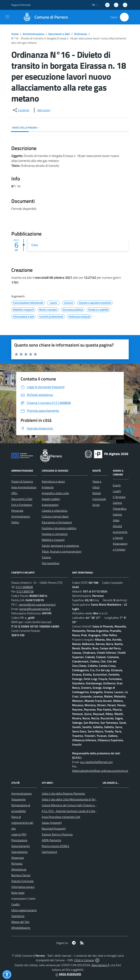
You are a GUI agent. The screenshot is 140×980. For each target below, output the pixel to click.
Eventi (117, 485)
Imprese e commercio (55, 534)
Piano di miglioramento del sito (22, 823)
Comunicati (99, 499)
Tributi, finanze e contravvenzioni (62, 551)
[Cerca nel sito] (124, 17)
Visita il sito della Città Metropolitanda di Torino (70, 799)
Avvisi (96, 505)
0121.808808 (24, 587)
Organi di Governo (22, 481)
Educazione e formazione (57, 522)
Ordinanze (80, 34)
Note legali (18, 893)
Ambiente (48, 487)
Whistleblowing (21, 928)
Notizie (97, 493)
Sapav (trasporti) (52, 823)
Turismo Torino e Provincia (57, 834)
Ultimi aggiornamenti (24, 910)
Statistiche (18, 916)
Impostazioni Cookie (23, 899)
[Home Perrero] (44, 17)
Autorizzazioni (50, 505)
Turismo (46, 557)
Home (15, 34)
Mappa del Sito (20, 922)
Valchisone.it (49, 852)
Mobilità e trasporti (53, 540)
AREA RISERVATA (68, 974)
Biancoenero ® (101, 965)
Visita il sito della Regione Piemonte (63, 794)
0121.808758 (25, 591)
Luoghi (117, 491)
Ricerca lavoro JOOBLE (56, 846)
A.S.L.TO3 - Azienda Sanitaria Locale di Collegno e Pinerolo (77, 811)
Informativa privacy (23, 887)
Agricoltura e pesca (53, 481)
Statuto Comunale (22, 881)
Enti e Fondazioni (22, 505)
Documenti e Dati (59, 34)
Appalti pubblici (51, 499)
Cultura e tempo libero (55, 516)
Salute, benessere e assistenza (60, 546)
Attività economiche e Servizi (120, 532)
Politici (15, 522)
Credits (15, 904)
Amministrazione (33, 34)
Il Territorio (119, 497)
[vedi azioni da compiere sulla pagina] (41, 110)
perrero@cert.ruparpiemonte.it (37, 604)
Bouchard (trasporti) (54, 829)
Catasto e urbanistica (55, 511)
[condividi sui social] (21, 110)
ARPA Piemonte (51, 840)
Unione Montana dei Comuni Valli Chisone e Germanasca (76, 805)
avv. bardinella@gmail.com (96, 762)
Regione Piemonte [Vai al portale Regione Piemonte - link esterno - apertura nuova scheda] (21, 5)
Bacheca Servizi (21, 875)
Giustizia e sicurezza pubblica (59, 528)
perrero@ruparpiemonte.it (35, 609)
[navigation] (7, 17)
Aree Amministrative (24, 487)
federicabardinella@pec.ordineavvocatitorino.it (100, 771)
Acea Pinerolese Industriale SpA (61, 817)
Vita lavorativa (50, 563)
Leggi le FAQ (19, 834)
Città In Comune (84, 960)
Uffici (14, 493)
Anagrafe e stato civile (55, 493)
